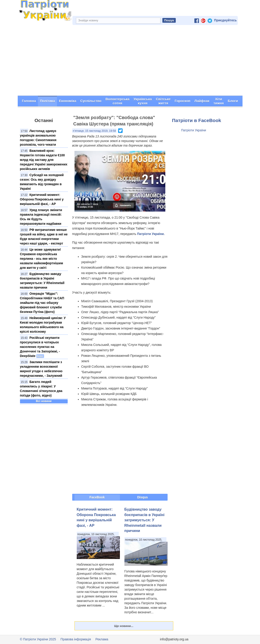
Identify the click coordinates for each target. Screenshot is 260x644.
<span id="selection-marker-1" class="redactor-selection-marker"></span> (120, 450)
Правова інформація (76, 639)
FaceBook (97, 497)
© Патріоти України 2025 (38, 639)
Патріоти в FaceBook (197, 120)
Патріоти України (194, 130)
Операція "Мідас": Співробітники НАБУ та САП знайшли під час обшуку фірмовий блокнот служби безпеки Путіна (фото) (42, 303)
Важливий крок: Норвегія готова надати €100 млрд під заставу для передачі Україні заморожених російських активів (44, 160)
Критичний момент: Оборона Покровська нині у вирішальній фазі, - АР (42, 199)
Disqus (142, 497)
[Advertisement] (130, 62)
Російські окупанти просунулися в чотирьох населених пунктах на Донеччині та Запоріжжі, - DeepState (40, 347)
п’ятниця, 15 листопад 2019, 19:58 (94, 131)
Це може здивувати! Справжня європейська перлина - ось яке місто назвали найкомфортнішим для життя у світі (42, 259)
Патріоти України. (151, 234)
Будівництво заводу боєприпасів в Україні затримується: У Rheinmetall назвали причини (145, 520)
